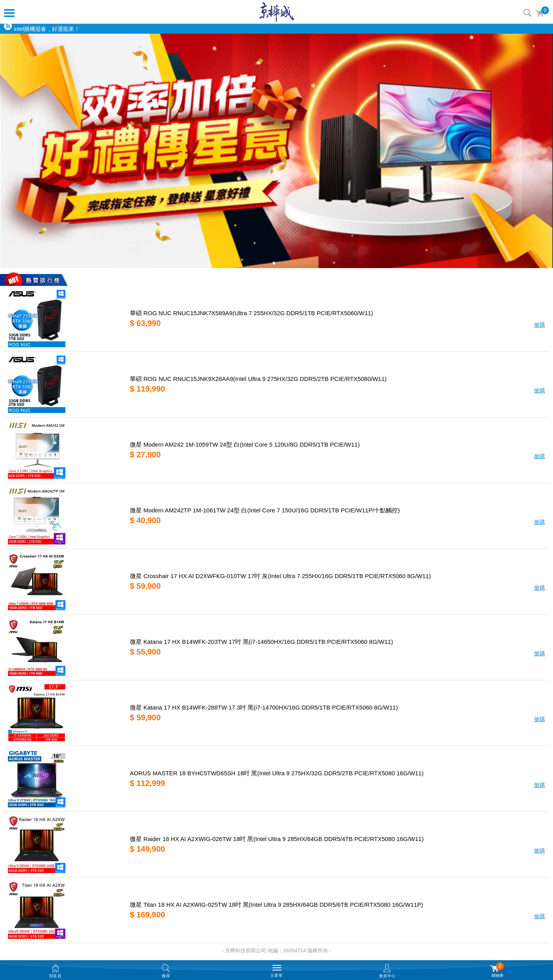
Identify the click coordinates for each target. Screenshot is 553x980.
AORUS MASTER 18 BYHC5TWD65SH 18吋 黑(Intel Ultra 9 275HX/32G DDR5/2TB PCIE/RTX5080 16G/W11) (277, 773)
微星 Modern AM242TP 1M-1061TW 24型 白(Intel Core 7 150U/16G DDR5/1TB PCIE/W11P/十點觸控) (265, 510)
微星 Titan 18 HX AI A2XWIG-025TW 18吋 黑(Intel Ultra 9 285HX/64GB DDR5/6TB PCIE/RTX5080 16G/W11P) (276, 905)
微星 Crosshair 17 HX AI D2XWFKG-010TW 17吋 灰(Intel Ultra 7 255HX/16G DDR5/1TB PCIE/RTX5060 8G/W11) (280, 576)
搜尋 (527, 13)
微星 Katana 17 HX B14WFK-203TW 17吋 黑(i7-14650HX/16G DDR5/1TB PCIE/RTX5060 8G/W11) (261, 642)
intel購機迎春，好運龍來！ (47, 29)
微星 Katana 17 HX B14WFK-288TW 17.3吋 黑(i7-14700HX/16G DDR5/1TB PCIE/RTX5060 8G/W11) (264, 707)
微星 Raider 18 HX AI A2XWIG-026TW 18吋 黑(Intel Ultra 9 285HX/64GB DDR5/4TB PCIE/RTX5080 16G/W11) (277, 839)
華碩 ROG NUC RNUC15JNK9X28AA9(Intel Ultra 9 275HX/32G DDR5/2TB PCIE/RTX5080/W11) (258, 379)
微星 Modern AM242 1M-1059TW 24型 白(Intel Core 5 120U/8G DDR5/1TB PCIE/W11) (245, 444)
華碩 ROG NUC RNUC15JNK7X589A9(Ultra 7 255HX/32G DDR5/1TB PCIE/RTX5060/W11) (252, 313)
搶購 (540, 325)
